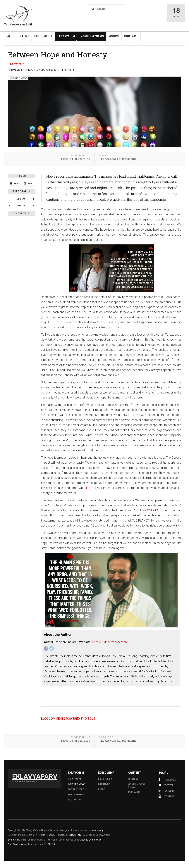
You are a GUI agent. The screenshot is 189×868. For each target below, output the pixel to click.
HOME (9, 36)
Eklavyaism (67, 38)
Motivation (75, 800)
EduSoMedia (45, 38)
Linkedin (166, 791)
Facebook (167, 779)
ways (148, 445)
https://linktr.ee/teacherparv (110, 642)
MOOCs (114, 36)
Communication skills (137, 786)
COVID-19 (152, 510)
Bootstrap (13, 840)
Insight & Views (92, 36)
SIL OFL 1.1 (50, 844)
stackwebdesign (96, 830)
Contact (131, 36)
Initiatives (104, 784)
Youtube (166, 796)
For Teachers (76, 789)
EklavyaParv (75, 835)
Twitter (166, 785)
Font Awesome (15, 844)
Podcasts (134, 792)
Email (29, 184)
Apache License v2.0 (91, 840)
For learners (76, 795)
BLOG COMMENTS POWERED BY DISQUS (68, 719)
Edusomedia (105, 779)
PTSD (90, 488)
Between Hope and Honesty (57, 54)
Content (24, 38)
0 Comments (16, 64)
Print (15, 184)
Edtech (102, 789)
